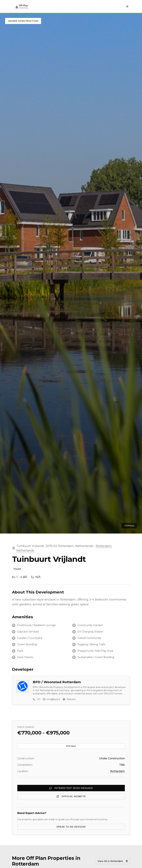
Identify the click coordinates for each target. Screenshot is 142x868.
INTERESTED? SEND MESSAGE (71, 788)
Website (69, 699)
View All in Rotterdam (113, 861)
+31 (37, 699)
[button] (71, 273)
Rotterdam (104, 546)
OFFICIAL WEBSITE (71, 796)
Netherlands (25, 550)
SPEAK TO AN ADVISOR (71, 827)
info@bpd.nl (51, 699)
